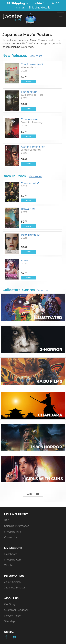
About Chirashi (13, 582)
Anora (25, 261)
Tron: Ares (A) (29, 119)
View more (36, 56)
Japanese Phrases (15, 588)
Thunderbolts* (30, 183)
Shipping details (39, 8)
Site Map (9, 621)
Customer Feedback (16, 610)
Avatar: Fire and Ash (33, 147)
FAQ (7, 520)
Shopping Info (13, 532)
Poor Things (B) (31, 235)
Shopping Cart (13, 560)
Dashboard (11, 554)
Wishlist (9, 565)
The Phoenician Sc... (33, 64)
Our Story (10, 604)
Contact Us (11, 537)
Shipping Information (17, 526)
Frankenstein (29, 92)
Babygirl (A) (28, 209)
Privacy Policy (12, 616)
